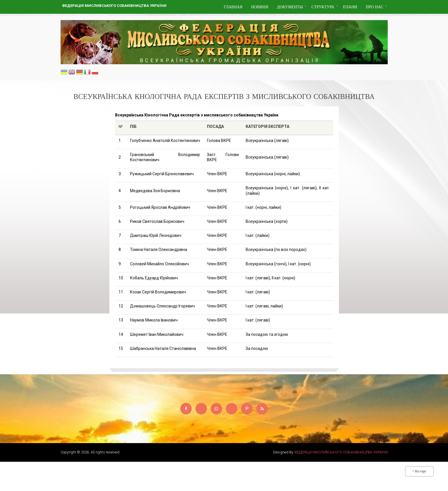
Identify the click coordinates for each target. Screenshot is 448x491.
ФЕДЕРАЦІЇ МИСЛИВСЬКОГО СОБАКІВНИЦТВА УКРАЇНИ (341, 452)
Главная (233, 7)
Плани (350, 7)
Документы (292, 9)
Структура (325, 9)
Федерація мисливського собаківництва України (114, 6)
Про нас (377, 9)
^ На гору (419, 471)
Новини (260, 7)
